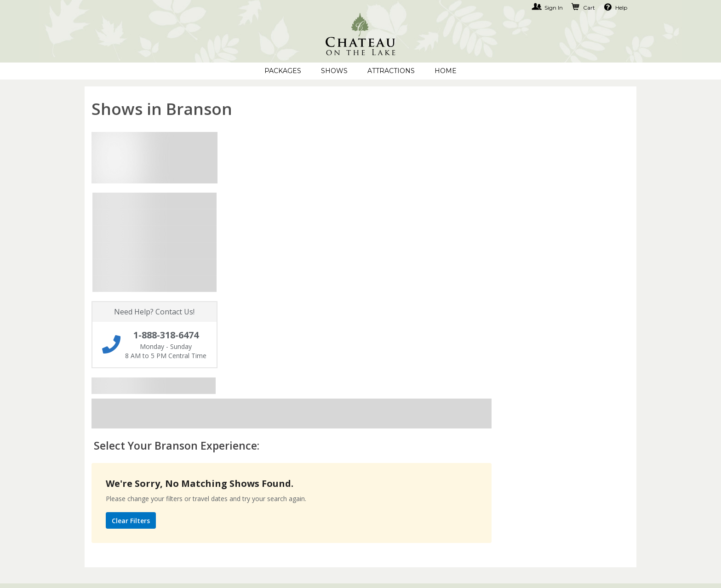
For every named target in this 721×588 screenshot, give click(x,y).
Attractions (391, 71)
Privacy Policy (298, 428)
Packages (283, 71)
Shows (334, 71)
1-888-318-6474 (501, 428)
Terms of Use (297, 444)
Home (446, 71)
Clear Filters (269, 275)
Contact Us (105, 428)
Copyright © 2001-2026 (193, 574)
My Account (106, 444)
